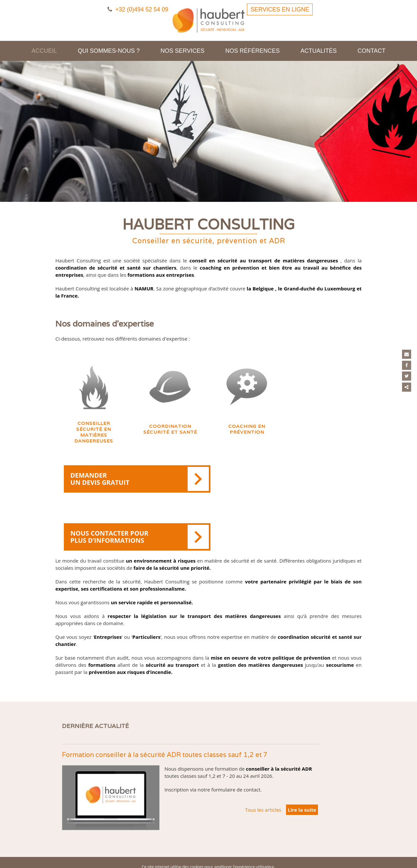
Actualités (319, 51)
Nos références (253, 51)
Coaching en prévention (247, 433)
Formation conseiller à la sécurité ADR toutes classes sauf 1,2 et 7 (165, 717)
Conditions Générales (247, 843)
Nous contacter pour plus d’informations (287, 483)
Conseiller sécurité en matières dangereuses (94, 436)
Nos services (183, 51)
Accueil (44, 51)
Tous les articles (263, 772)
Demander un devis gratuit (134, 483)
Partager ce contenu (407, 386)
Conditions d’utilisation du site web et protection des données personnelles (208, 851)
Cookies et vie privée (226, 836)
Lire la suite (302, 772)
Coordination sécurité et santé (170, 433)
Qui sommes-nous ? (109, 51)
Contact (372, 51)
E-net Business (146, 858)
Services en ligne (280, 9)
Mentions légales (188, 836)
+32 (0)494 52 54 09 (138, 9)
